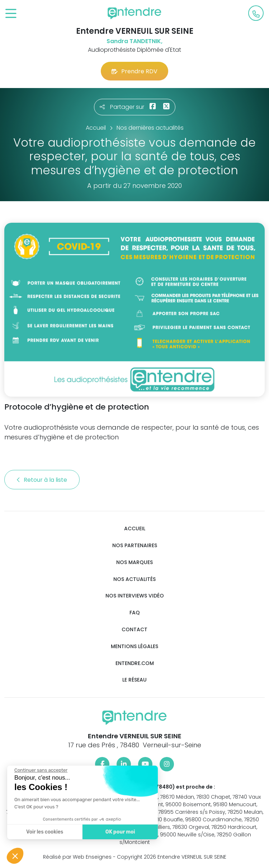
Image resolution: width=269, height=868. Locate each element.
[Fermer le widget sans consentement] (40, 770)
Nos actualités (134, 579)
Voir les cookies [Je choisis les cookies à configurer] (44, 832)
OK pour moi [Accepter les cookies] (119, 832)
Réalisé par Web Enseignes (77, 857)
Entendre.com (135, 663)
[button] (15, 856)
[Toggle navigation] (11, 14)
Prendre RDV (134, 71)
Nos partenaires (135, 546)
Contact (134, 630)
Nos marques (134, 562)
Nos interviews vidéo (135, 596)
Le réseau (134, 680)
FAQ (135, 613)
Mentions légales (134, 647)
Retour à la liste (42, 480)
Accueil (135, 529)
